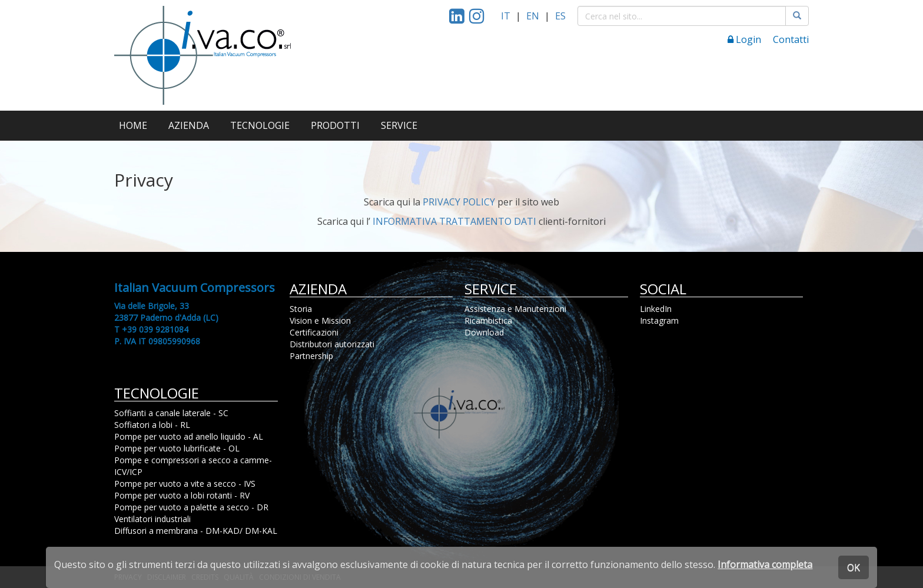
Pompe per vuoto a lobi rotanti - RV (182, 495)
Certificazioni (314, 332)
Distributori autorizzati (332, 344)
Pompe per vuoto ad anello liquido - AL (189, 436)
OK (854, 567)
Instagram (659, 320)
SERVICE (399, 125)
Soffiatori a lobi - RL (152, 425)
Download (484, 332)
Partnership (311, 356)
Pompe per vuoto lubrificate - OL (177, 448)
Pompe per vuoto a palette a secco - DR (191, 507)
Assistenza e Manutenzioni (515, 309)
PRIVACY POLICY (459, 202)
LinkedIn (656, 309)
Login (744, 39)
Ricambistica (488, 320)
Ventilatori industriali (152, 519)
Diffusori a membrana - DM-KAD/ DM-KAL (196, 531)
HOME (133, 125)
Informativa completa (765, 564)
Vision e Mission (320, 320)
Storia (301, 309)
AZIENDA (189, 125)
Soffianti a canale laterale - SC (171, 413)
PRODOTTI (335, 125)
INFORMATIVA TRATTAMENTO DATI (454, 221)
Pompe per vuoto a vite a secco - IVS (185, 484)
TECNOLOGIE (260, 125)
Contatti (791, 39)
